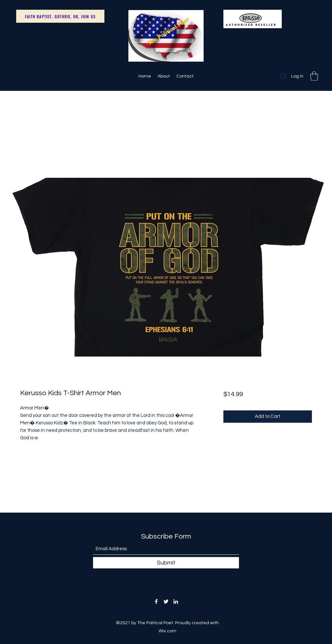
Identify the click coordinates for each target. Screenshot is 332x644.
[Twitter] (166, 601)
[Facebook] (156, 601)
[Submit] (166, 563)
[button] (314, 76)
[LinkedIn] (176, 601)
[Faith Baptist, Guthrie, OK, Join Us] (60, 16)
